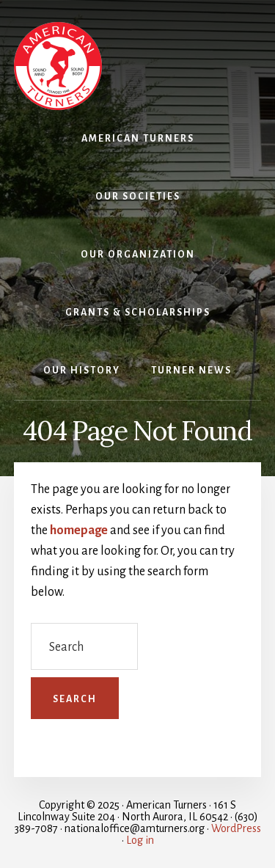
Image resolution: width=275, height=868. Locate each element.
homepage (79, 530)
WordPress (236, 828)
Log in (140, 840)
